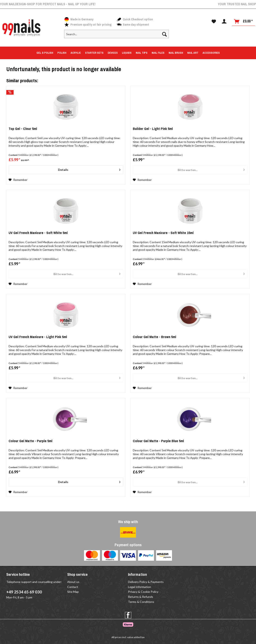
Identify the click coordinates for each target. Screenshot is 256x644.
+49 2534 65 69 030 (24, 592)
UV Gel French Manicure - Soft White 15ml (163, 233)
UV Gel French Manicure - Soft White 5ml (38, 233)
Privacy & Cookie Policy (143, 592)
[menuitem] (116, 36)
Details (89, 169)
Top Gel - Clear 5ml (23, 129)
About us (73, 582)
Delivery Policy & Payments (146, 582)
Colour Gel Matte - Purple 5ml (30, 442)
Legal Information (140, 587)
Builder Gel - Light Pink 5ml (153, 129)
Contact (73, 587)
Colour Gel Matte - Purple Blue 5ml (158, 442)
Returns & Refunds (141, 597)
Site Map (73, 592)
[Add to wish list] (18, 180)
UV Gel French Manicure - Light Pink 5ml (38, 338)
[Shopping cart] (244, 21)
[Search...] (116, 34)
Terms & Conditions (141, 602)
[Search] (164, 34)
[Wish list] (214, 21)
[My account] (224, 21)
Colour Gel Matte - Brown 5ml (155, 338)
